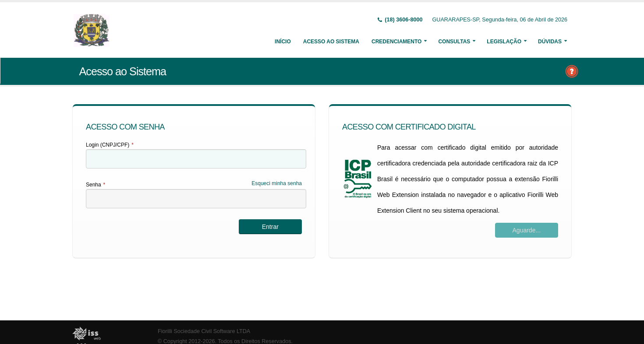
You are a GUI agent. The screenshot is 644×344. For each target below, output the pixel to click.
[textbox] (196, 159)
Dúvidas (550, 42)
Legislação (504, 42)
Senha (96, 185)
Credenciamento (396, 42)
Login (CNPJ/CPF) (110, 145)
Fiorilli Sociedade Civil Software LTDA (204, 331)
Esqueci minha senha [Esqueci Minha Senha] (277, 183)
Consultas (454, 42)
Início (283, 42)
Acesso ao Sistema (331, 42)
